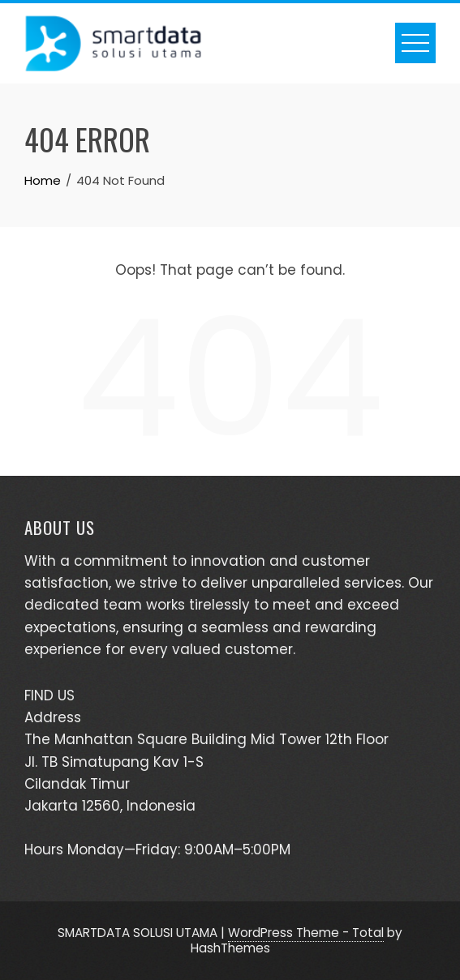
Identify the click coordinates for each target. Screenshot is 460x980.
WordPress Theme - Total (306, 933)
